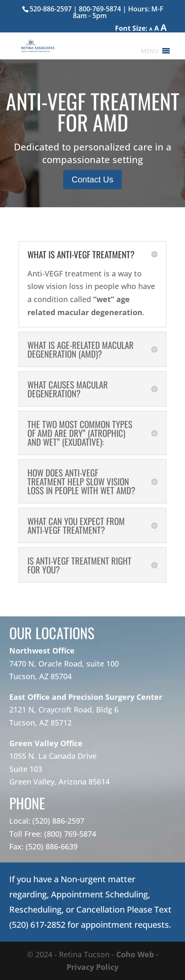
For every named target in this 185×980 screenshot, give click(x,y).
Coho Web (135, 954)
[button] (150, 51)
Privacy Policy (92, 967)
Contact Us (92, 179)
